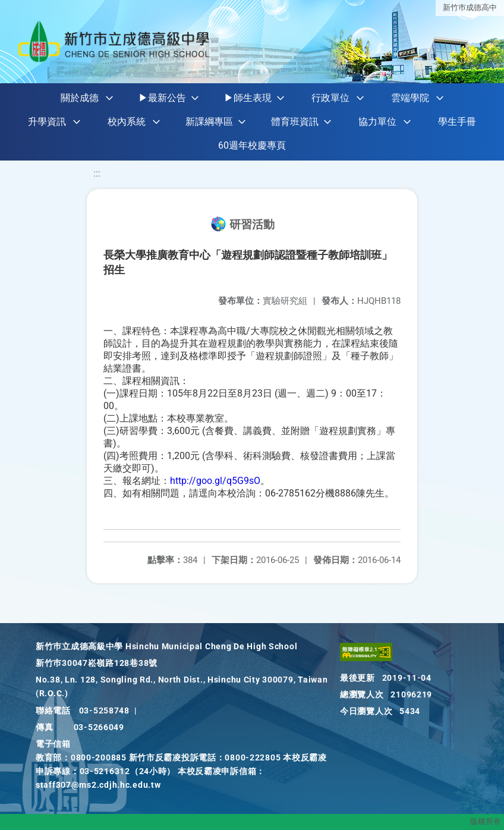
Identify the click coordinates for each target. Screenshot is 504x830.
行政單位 (330, 98)
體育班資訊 (295, 122)
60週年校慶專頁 (252, 145)
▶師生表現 (248, 98)
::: (97, 173)
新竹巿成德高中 (470, 7)
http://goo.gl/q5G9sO (215, 481)
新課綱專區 (209, 122)
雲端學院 (410, 98)
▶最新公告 (162, 98)
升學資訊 (47, 122)
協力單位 (377, 122)
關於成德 (80, 98)
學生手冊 (457, 122)
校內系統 (127, 122)
